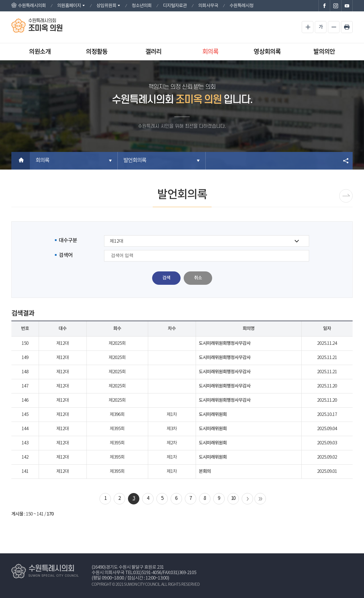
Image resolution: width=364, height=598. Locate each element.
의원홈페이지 (69, 6)
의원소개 (40, 52)
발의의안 (324, 52)
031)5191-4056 (147, 573)
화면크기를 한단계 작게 (334, 27)
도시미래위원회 (213, 415)
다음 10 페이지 (247, 499)
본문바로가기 (0, 0)
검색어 (66, 255)
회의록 (210, 52)
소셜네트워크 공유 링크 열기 (346, 161)
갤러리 (153, 52)
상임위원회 (106, 6)
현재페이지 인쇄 (347, 27)
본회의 (205, 471)
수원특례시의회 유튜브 (347, 6)
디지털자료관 (175, 6)
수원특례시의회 (32, 6)
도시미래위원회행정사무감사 (225, 343)
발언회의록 (135, 161)
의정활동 (97, 52)
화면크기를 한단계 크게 (308, 27)
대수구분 (68, 241)
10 (233, 498)
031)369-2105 (183, 573)
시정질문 (346, 196)
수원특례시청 (241, 6)
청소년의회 (142, 6)
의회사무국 (208, 6)
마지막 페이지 (260, 499)
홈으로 (21, 161)
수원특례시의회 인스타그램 (336, 6)
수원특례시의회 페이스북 (324, 6)
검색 (166, 278)
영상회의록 (267, 52)
